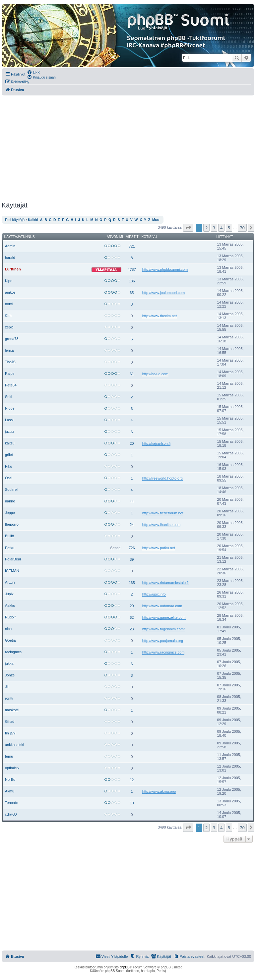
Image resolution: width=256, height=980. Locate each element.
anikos (10, 292)
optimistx (12, 768)
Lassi (9, 420)
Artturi (10, 582)
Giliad (10, 721)
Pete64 (11, 385)
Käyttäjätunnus (20, 237)
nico (8, 629)
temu (9, 756)
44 (132, 501)
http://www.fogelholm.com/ (163, 629)
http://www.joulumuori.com (163, 293)
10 (132, 803)
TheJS (10, 362)
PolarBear (13, 559)
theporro (12, 524)
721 (132, 246)
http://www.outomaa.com (162, 606)
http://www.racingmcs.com (163, 652)
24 (132, 525)
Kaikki (33, 220)
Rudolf (10, 617)
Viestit (132, 237)
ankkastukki (14, 745)
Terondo (12, 803)
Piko (8, 466)
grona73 (12, 339)
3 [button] (214, 228)
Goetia (10, 640)
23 (132, 629)
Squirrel (11, 490)
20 (132, 443)
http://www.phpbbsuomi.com (165, 269)
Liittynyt (225, 237)
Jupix (9, 594)
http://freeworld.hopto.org (162, 478)
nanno (10, 501)
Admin (10, 246)
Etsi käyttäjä (15, 220)
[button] (188, 228)
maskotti (12, 710)
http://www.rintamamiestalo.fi (165, 583)
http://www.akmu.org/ (159, 791)
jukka (9, 663)
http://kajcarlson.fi (157, 443)
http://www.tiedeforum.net (163, 513)
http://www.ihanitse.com (161, 525)
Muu (156, 220)
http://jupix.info (154, 594)
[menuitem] (33, 72)
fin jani (10, 733)
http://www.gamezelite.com (164, 617)
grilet (9, 455)
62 (132, 617)
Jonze (10, 675)
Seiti (8, 397)
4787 (132, 269)
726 (132, 548)
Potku (10, 548)
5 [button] (229, 228)
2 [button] (206, 228)
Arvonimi (115, 237)
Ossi (9, 478)
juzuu (9, 432)
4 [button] (221, 228)
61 (132, 374)
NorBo (10, 779)
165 (132, 583)
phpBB (125, 967)
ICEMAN (12, 571)
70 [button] (242, 228)
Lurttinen (13, 269)
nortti (9, 304)
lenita (9, 350)
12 (132, 780)
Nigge (10, 408)
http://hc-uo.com (155, 374)
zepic (9, 327)
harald (10, 258)
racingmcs (13, 652)
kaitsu (10, 443)
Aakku (10, 605)
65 (132, 293)
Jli (7, 687)
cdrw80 (11, 814)
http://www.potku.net (159, 548)
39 (132, 559)
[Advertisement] (127, 148)
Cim (8, 316)
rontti (9, 698)
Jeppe (10, 513)
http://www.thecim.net (160, 316)
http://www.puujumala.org (163, 641)
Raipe (10, 374)
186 (132, 281)
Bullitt (9, 536)
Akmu (10, 791)
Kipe (9, 281)
